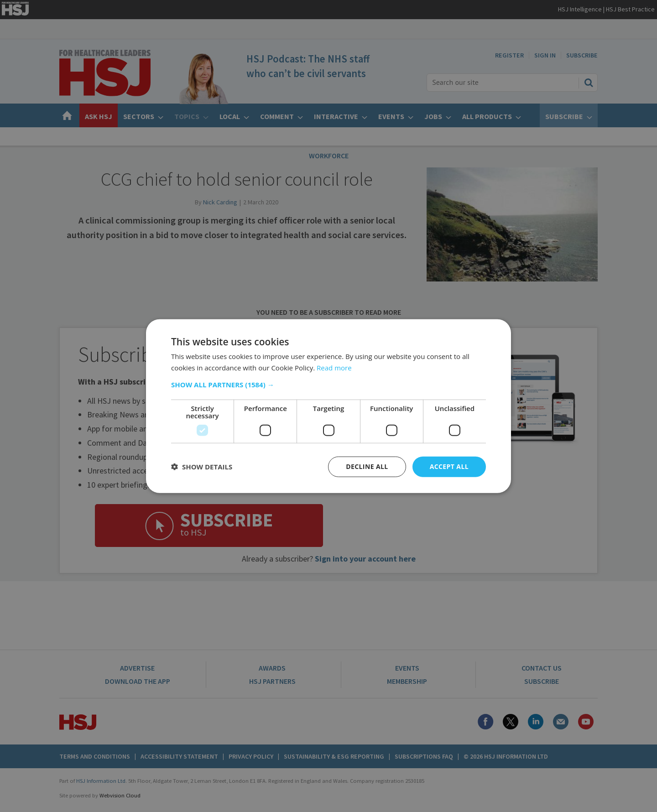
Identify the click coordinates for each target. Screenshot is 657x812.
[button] (328, 385)
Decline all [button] (367, 466)
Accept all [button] (449, 466)
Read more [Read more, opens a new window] (334, 368)
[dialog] (328, 406)
